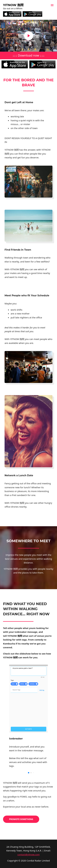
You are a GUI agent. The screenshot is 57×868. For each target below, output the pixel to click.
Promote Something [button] (21, 819)
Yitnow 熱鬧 (13, 5)
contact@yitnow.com (29, 854)
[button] (29, 773)
